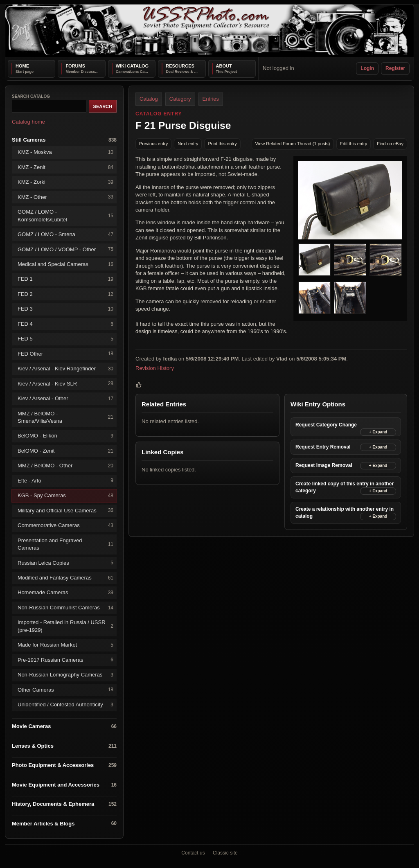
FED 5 (65, 339)
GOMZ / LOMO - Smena (65, 234)
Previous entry (153, 144)
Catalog (149, 99)
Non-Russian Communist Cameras (65, 608)
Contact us (193, 853)
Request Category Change (326, 425)
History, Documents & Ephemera (64, 804)
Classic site (225, 853)
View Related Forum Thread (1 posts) (293, 144)
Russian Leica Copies (65, 563)
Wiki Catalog (132, 66)
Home (22, 66)
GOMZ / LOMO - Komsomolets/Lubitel (65, 215)
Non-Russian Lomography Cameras (65, 675)
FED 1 (65, 279)
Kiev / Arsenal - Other (65, 398)
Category (180, 99)
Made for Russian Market (65, 645)
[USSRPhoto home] (209, 31)
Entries (211, 99)
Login (367, 68)
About (224, 66)
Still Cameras (64, 140)
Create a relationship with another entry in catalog (345, 513)
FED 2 (65, 294)
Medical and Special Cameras (65, 264)
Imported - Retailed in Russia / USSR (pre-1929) (65, 626)
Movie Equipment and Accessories (64, 785)
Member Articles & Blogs (64, 824)
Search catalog (31, 96)
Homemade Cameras (65, 593)
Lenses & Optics (64, 746)
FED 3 (65, 309)
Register (395, 68)
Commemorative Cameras (65, 525)
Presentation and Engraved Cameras (65, 544)
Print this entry (222, 144)
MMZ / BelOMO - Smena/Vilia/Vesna (65, 417)
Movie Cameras (64, 727)
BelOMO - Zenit (65, 451)
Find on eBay (390, 144)
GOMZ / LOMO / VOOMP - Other (65, 249)
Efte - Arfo (65, 481)
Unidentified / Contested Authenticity (65, 705)
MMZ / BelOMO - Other (65, 466)
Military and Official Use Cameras (65, 511)
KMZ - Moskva (65, 152)
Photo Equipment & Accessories (64, 765)
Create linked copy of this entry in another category (345, 487)
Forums (75, 66)
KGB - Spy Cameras (65, 496)
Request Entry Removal (323, 447)
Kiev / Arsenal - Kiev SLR (65, 384)
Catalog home (28, 122)
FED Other (65, 354)
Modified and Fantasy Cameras (65, 578)
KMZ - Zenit (65, 167)
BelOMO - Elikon (65, 436)
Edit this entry (354, 144)
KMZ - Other (65, 197)
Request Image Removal (324, 465)
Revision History (155, 368)
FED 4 (65, 324)
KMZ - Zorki (65, 182)
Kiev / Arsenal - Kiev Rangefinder (65, 369)
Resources (180, 66)
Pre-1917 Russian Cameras (65, 660)
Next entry (188, 144)
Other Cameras (65, 690)
